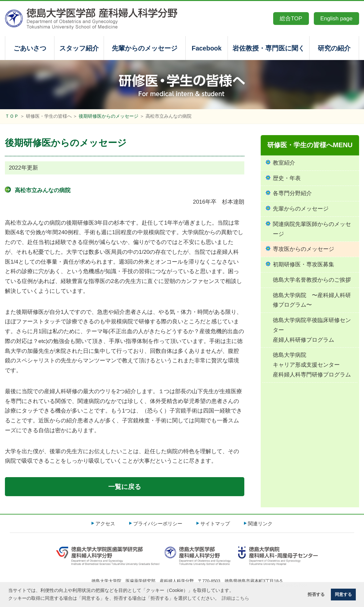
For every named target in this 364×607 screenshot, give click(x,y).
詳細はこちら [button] (235, 598)
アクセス (105, 524)
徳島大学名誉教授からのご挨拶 (312, 280)
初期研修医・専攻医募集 (303, 264)
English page (336, 19)
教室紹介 (284, 163)
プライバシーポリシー (158, 524)
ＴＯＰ (12, 116)
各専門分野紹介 (292, 193)
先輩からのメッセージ (145, 48)
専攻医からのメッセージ (303, 249)
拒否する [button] (316, 595)
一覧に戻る (125, 487)
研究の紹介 (334, 48)
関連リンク (260, 524)
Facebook (206, 48)
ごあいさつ (30, 48)
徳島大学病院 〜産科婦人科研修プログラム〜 (312, 300)
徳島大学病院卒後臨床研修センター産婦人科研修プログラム (312, 330)
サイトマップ (215, 524)
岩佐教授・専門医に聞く (269, 48)
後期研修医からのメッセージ (109, 116)
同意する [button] (343, 595)
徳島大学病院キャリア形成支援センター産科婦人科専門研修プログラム (312, 365)
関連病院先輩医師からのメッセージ (312, 229)
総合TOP (291, 19)
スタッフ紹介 (79, 48)
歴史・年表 (287, 178)
